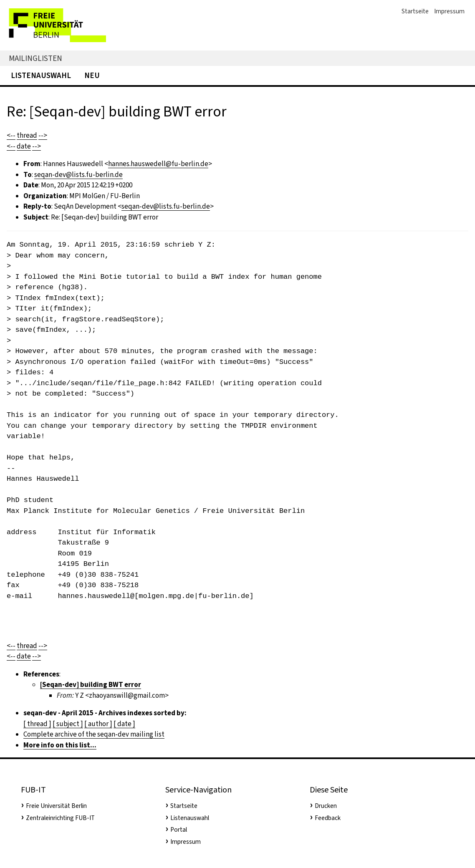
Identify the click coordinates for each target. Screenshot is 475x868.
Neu (92, 75)
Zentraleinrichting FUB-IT (60, 818)
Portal (179, 830)
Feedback (328, 818)
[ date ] (124, 724)
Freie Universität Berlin (56, 806)
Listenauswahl (41, 75)
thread (27, 135)
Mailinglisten (35, 58)
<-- (11, 135)
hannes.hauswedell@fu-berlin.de (158, 164)
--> (43, 135)
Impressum (449, 11)
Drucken (326, 806)
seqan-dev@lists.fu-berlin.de (78, 175)
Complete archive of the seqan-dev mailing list (94, 734)
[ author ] (98, 724)
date (24, 146)
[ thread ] (37, 724)
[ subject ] (68, 724)
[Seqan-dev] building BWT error (91, 685)
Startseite (415, 11)
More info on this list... (60, 745)
